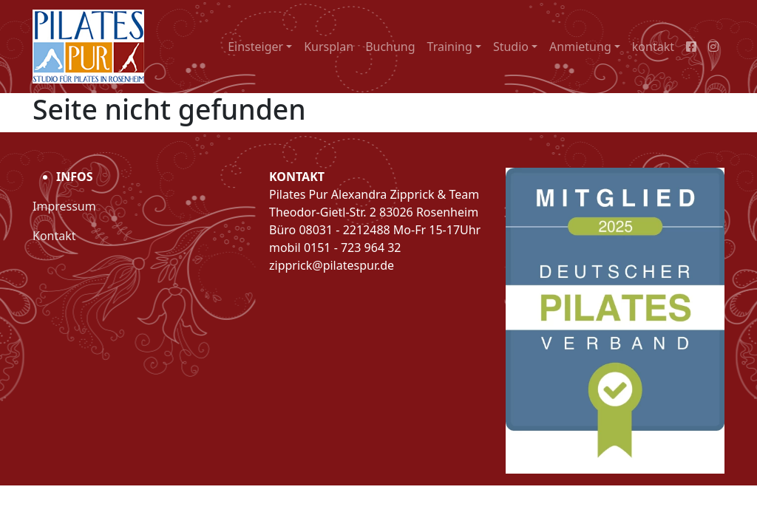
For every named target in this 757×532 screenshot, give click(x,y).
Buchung (390, 47)
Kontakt (54, 236)
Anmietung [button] (580, 47)
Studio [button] (511, 47)
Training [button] (450, 47)
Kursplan (329, 47)
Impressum (64, 206)
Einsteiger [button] (255, 47)
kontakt (653, 47)
